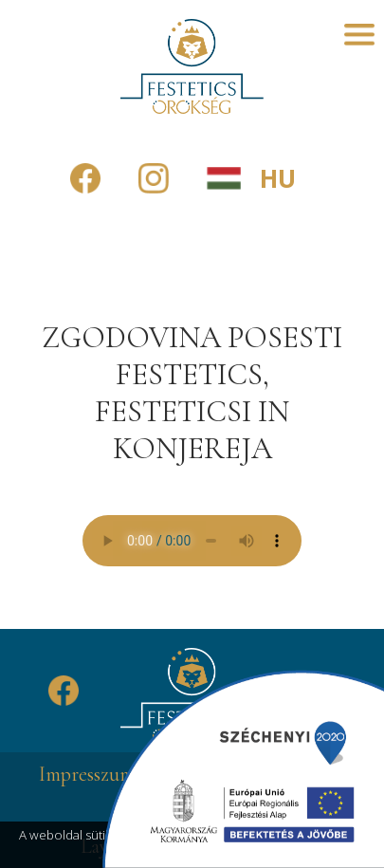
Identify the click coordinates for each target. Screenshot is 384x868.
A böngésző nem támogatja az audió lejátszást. (192, 541)
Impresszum (87, 774)
